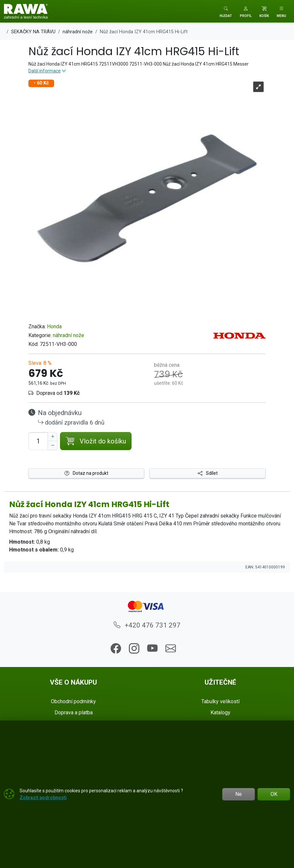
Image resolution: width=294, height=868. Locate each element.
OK (274, 794)
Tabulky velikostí (220, 701)
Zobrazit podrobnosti (43, 798)
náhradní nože (69, 335)
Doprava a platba (74, 713)
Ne (239, 794)
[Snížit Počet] (53, 445)
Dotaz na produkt (86, 473)
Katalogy (220, 713)
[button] (246, 11)
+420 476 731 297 (147, 625)
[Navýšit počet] (53, 437)
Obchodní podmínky (73, 701)
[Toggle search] (226, 11)
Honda (54, 326)
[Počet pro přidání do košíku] (38, 441)
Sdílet (208, 473)
